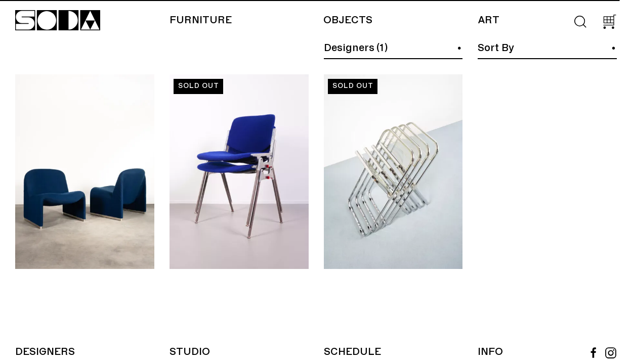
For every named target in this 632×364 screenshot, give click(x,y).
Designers (45, 352)
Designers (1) (356, 48)
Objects (348, 20)
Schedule (352, 352)
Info (490, 352)
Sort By (496, 48)
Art (489, 20)
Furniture (201, 20)
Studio (190, 352)
